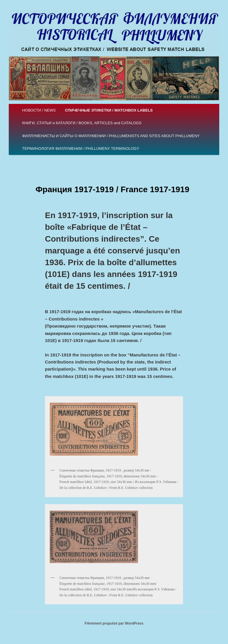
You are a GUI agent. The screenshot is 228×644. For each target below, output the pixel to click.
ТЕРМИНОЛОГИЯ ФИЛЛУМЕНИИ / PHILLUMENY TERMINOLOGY (81, 148)
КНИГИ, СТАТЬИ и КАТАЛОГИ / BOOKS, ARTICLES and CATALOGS (82, 123)
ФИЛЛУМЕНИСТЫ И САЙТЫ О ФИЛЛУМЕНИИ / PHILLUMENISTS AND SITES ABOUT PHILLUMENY (111, 136)
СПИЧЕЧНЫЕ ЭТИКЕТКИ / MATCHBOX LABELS (109, 110)
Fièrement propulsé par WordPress (114, 623)
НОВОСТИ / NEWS (39, 110)
